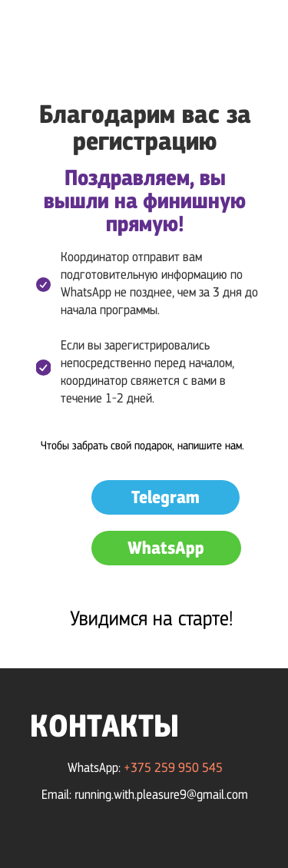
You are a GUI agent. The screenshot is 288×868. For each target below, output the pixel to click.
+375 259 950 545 (173, 767)
